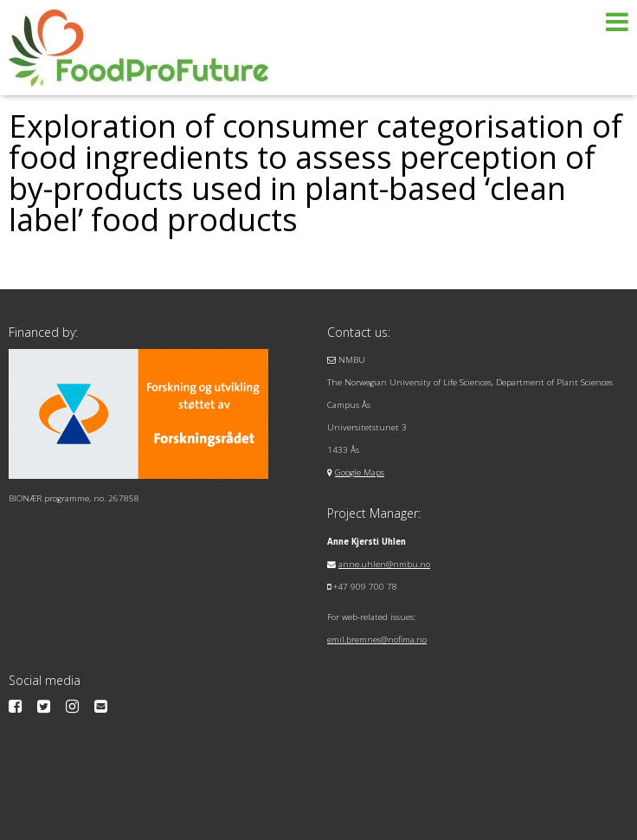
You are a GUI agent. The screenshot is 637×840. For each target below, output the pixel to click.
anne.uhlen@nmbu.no (384, 564)
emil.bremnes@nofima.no (377, 640)
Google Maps (360, 472)
